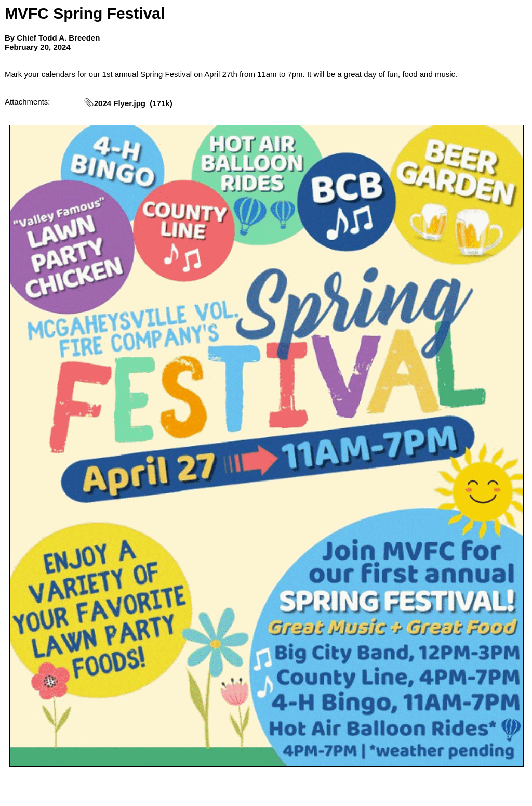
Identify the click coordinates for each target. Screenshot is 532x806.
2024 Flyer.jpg (120, 103)
